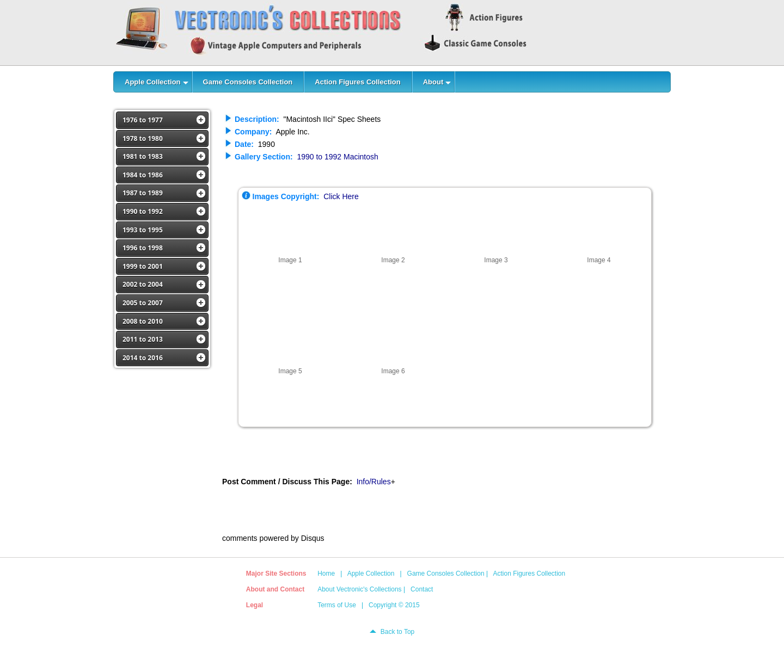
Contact (422, 589)
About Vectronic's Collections (359, 589)
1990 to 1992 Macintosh (337, 157)
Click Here (341, 196)
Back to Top (397, 632)
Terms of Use (337, 605)
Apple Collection (371, 574)
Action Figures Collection (529, 574)
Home (326, 574)
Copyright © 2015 (394, 605)
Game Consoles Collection (446, 574)
